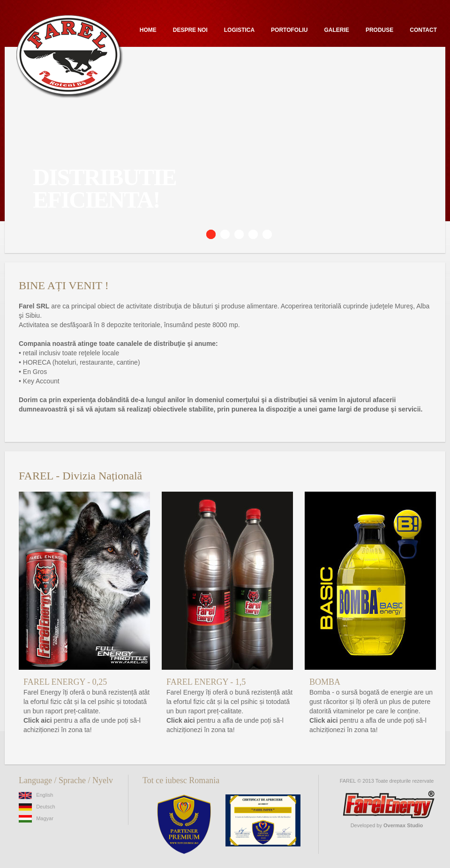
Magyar (36, 818)
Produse (379, 30)
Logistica (239, 30)
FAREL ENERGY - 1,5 (206, 682)
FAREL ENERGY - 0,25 (65, 682)
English (36, 795)
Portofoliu (289, 30)
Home (148, 30)
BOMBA (325, 682)
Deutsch (37, 807)
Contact (423, 30)
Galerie (337, 30)
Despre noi (190, 30)
